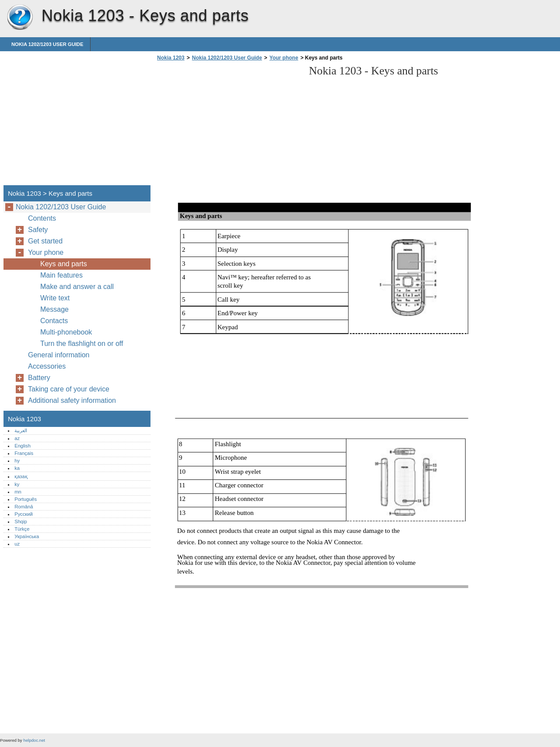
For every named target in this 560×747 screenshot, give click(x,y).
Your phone (284, 58)
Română (24, 507)
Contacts (54, 321)
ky (17, 484)
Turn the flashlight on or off (82, 344)
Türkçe (22, 529)
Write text (55, 298)
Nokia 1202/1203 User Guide (47, 44)
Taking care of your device (69, 389)
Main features (61, 275)
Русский (24, 514)
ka (17, 468)
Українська (27, 536)
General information (59, 355)
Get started (45, 241)
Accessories (47, 366)
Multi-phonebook (66, 332)
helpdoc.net (34, 740)
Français (24, 453)
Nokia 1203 (20, 18)
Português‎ (26, 499)
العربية (21, 430)
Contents (42, 218)
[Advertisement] (228, 126)
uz (17, 544)
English (23, 446)
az (17, 438)
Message (54, 309)
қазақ (21, 476)
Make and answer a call (77, 287)
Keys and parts (64, 264)
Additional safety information (72, 400)
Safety (38, 230)
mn (18, 492)
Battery (39, 378)
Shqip (21, 521)
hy (17, 461)
